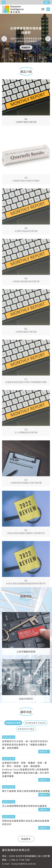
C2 (26, 454)
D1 (26, 554)
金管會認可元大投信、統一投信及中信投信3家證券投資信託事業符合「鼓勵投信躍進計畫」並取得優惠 (25, 744)
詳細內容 (43, 752)
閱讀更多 (26, 50)
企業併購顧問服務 (26, 674)
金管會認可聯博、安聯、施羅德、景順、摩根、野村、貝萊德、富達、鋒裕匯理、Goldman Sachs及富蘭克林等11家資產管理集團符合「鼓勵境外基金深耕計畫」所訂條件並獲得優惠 (26, 769)
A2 (26, 121)
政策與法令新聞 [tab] (13, 723)
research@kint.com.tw (24, 864)
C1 (26, 403)
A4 (26, 252)
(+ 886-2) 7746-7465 (19, 860)
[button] (25, 58)
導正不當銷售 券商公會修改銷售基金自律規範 (26, 791)
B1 (26, 353)
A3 (26, 202)
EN (48, 9)
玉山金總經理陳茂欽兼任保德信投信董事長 (24, 806)
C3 (26, 504)
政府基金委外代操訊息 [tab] (36, 723)
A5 (26, 302)
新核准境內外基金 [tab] (26, 729)
